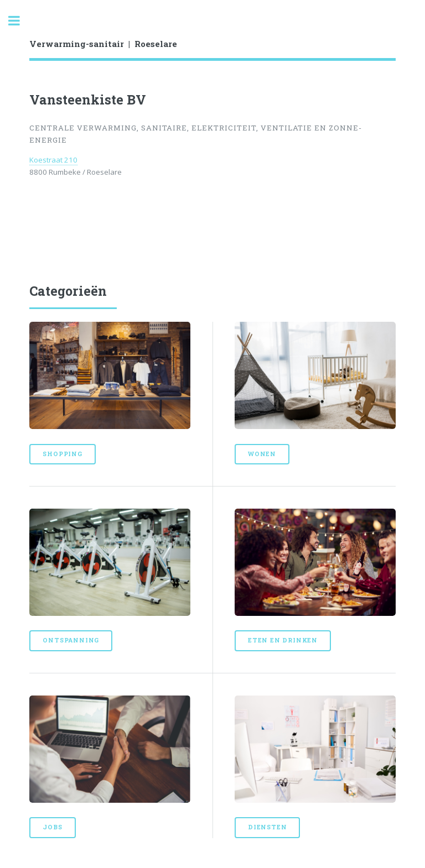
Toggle (20, 21)
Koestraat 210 (53, 160)
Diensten (267, 827)
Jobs (52, 827)
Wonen (262, 454)
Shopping (62, 454)
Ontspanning (71, 640)
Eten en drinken (283, 640)
